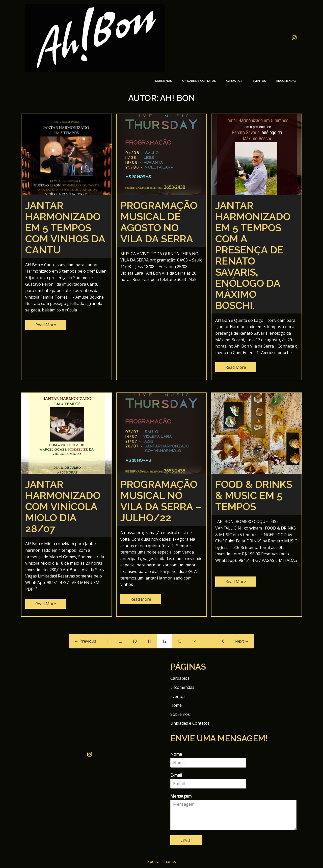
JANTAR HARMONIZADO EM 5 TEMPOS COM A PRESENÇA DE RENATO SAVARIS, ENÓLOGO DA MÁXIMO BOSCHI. (253, 255)
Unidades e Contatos (199, 81)
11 (149, 641)
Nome (176, 754)
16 (222, 641)
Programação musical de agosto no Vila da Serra (159, 222)
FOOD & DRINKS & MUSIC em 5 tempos (254, 495)
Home (176, 705)
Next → (242, 641)
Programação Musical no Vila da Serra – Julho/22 (161, 501)
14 (194, 641)
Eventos (259, 81)
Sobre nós (164, 81)
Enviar (186, 840)
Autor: (162, 98)
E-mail (176, 775)
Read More (46, 325)
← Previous (85, 641)
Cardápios (234, 81)
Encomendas (286, 81)
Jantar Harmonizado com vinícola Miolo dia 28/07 (63, 506)
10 (134, 641)
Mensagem (181, 796)
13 (179, 641)
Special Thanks (162, 861)
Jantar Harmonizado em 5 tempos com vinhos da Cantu (65, 228)
